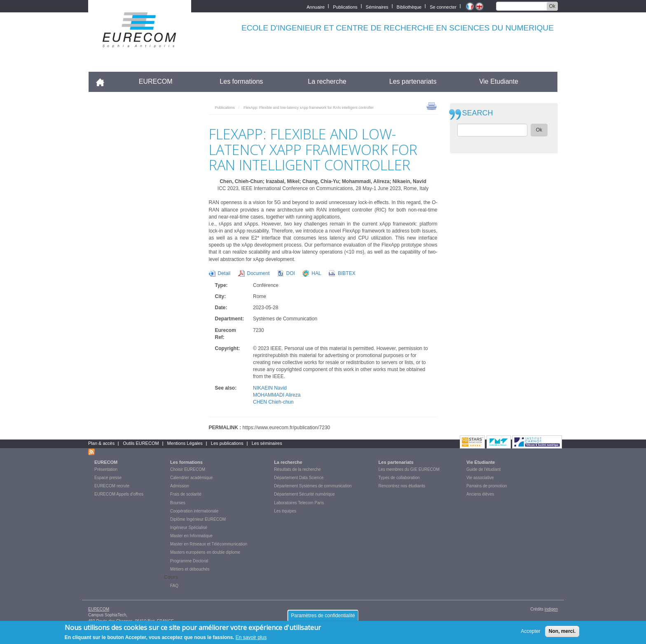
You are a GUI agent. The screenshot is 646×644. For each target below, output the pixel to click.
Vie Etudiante (499, 81)
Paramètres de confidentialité (323, 617)
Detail (224, 273)
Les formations (241, 81)
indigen (551, 609)
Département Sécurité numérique (304, 494)
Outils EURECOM (141, 443)
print (432, 106)
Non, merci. (562, 633)
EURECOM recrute (112, 486)
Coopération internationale (194, 511)
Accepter (530, 633)
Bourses (178, 503)
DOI (291, 273)
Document (259, 273)
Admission (180, 486)
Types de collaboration (399, 478)
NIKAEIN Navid (270, 388)
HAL (316, 273)
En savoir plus (251, 639)
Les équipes (285, 511)
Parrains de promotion (487, 486)
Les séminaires (267, 443)
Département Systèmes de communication (313, 486)
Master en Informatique (191, 536)
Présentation (106, 469)
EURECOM (156, 81)
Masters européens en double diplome (205, 552)
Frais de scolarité (186, 494)
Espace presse (108, 478)
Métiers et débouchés (190, 569)
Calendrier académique (191, 478)
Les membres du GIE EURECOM (409, 469)
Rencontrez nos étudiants (402, 486)
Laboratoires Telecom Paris (299, 503)
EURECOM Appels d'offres (119, 494)
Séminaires (377, 6)
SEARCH (478, 113)
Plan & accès (101, 443)
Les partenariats (413, 81)
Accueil (104, 81)
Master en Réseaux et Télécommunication (209, 544)
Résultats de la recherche (297, 469)
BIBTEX (347, 273)
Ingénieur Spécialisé (189, 528)
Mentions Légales (185, 443)
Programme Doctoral (189, 561)
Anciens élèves (480, 494)
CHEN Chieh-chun (273, 402)
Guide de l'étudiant (483, 469)
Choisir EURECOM (188, 469)
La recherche (327, 81)
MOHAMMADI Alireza (277, 395)
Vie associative (480, 478)
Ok (552, 6)
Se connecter (443, 6)
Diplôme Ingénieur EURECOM (198, 519)
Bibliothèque (409, 6)
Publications (345, 6)
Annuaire (316, 6)
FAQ (174, 586)
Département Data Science (299, 478)
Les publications (227, 443)
